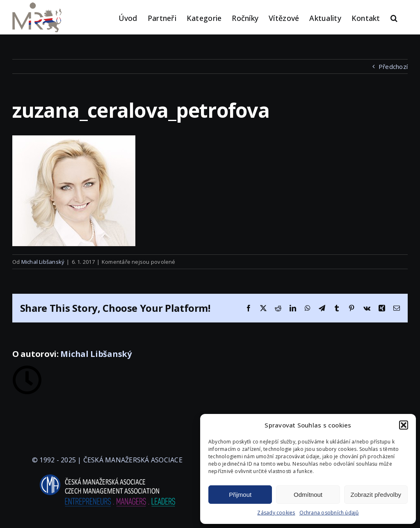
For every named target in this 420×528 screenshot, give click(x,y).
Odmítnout (308, 495)
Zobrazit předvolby (376, 495)
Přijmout (240, 495)
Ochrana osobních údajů (329, 513)
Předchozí (393, 66)
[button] (404, 425)
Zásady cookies (276, 513)
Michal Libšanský (43, 262)
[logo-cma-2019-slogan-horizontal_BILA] (107, 475)
